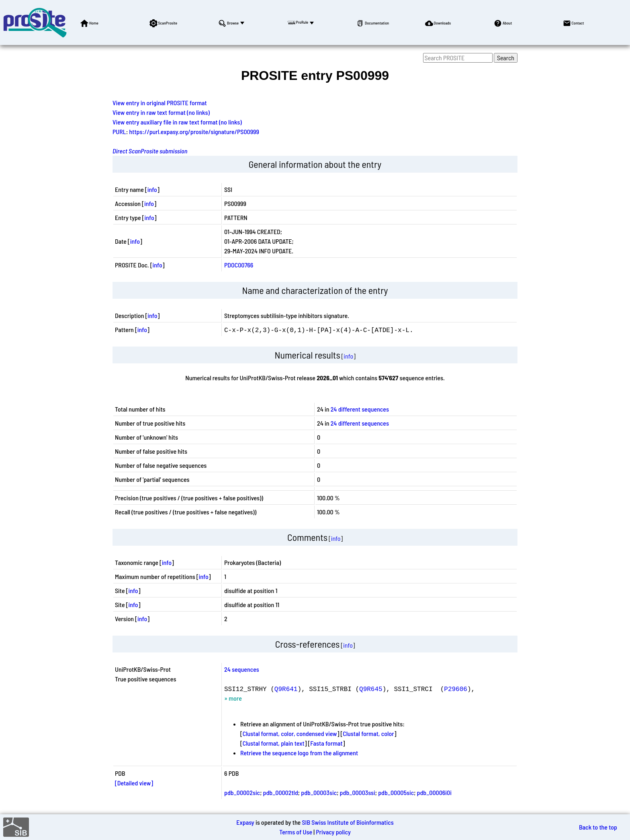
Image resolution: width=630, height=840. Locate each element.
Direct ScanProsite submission (150, 151)
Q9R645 (371, 689)
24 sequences (242, 669)
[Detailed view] (134, 783)
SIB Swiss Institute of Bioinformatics (348, 822)
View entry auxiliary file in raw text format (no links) (177, 122)
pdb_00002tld (281, 792)
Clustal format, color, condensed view (290, 733)
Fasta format (326, 743)
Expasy (245, 822)
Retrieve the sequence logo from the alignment (299, 753)
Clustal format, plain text (274, 743)
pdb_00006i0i (434, 792)
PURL (119, 132)
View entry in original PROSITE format (160, 103)
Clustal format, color (368, 733)
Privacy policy (333, 832)
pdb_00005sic (396, 792)
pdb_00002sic (242, 792)
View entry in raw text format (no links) (161, 112)
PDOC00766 (239, 265)
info (152, 189)
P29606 (456, 689)
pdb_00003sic (319, 792)
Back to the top (598, 827)
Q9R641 (286, 689)
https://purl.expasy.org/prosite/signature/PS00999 (194, 132)
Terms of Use (296, 832)
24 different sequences (360, 409)
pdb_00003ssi (358, 792)
